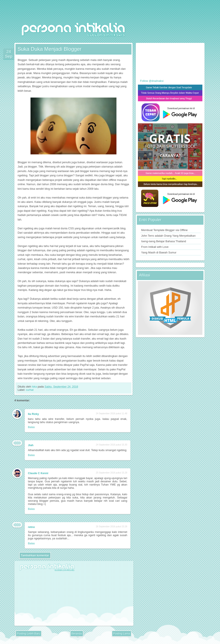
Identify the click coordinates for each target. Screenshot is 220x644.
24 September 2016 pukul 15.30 (112, 445)
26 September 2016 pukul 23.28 (112, 527)
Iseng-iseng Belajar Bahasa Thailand (164, 241)
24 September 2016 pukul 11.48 (112, 414)
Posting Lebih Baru (29, 634)
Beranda (77, 634)
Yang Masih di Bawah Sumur (159, 252)
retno (31, 527)
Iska (35, 387)
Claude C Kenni (38, 473)
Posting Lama (122, 634)
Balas (31, 427)
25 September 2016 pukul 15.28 (112, 473)
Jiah (31, 445)
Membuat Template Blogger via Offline (164, 230)
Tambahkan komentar (35, 555)
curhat (30, 390)
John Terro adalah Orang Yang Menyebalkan (168, 236)
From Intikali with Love (155, 247)
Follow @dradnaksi (152, 81)
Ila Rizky (33, 414)
